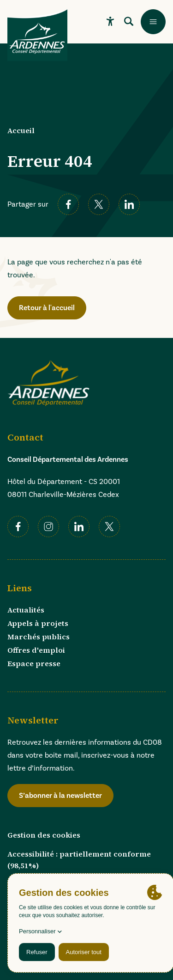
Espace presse (34, 663)
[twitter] (99, 204)
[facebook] (68, 204)
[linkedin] (129, 204)
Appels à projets (38, 623)
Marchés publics (39, 637)
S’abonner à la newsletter (60, 795)
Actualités (26, 610)
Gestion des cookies (44, 835)
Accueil (21, 130)
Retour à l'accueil (47, 308)
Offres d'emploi (36, 650)
